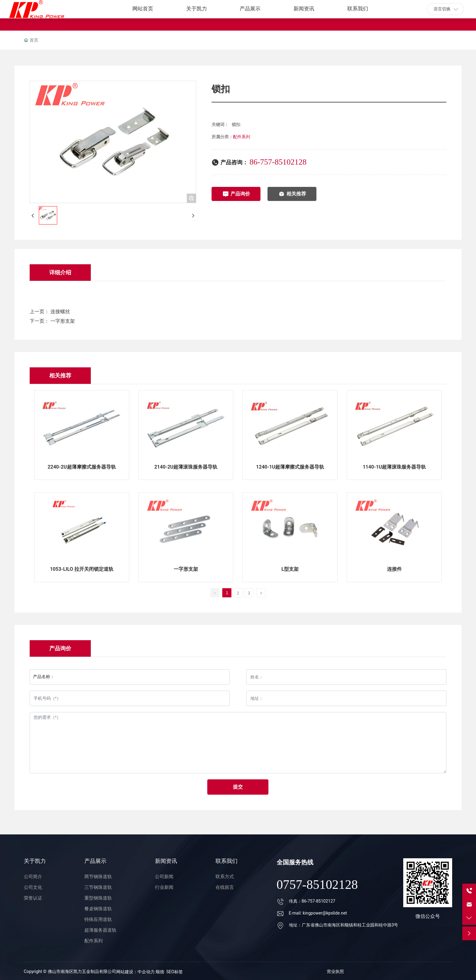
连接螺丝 (60, 312)
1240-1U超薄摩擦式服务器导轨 (290, 467)
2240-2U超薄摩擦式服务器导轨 (82, 467)
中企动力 (147, 972)
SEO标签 (175, 972)
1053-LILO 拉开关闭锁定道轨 (82, 569)
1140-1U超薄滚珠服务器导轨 (394, 467)
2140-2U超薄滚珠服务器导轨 (186, 467)
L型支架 (290, 569)
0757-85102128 (317, 885)
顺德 (160, 972)
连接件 (394, 569)
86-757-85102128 (278, 162)
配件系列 (242, 137)
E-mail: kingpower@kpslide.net (318, 913)
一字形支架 (63, 321)
